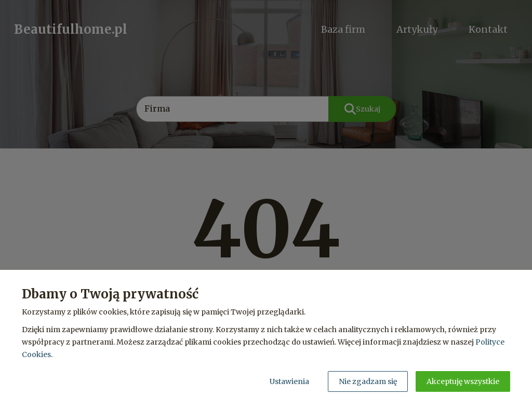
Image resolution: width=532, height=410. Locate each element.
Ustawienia (289, 381)
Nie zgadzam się (368, 381)
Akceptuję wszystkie (463, 381)
